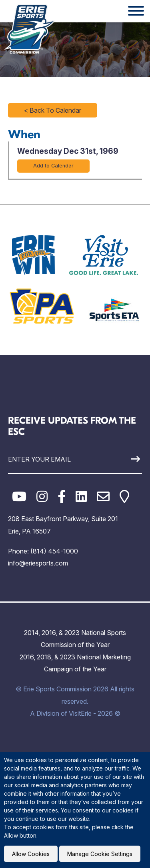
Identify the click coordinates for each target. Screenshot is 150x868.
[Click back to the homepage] (30, 29)
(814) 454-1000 (54, 551)
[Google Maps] (124, 497)
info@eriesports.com (38, 563)
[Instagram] (42, 497)
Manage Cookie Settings (100, 854)
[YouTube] (19, 497)
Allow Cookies (31, 854)
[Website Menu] (136, 11)
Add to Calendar (53, 166)
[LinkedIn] (81, 497)
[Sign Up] (124, 459)
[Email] (103, 497)
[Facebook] (62, 497)
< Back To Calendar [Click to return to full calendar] (53, 110)
